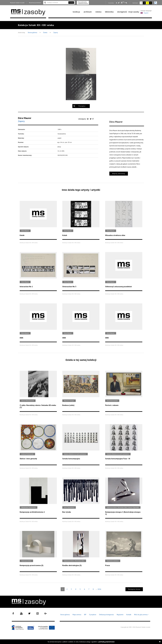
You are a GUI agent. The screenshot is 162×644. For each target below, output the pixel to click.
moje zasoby (134, 12)
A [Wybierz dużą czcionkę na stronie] (123, 3)
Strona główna (33, 33)
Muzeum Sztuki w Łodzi (17, 3)
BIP (85, 615)
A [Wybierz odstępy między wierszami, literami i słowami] (127, 3)
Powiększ (82, 106)
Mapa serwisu (77, 615)
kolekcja (76, 12)
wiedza (98, 12)
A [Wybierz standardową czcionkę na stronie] (119, 3)
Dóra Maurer (25, 118)
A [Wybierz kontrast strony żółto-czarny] (147, 3)
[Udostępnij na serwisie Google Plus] (88, 119)
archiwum (88, 12)
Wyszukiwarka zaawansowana (83, 3)
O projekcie (93, 615)
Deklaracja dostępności (106, 615)
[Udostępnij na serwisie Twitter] (91, 119)
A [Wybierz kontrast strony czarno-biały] (144, 3)
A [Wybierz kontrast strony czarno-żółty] (151, 3)
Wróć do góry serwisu (141, 615)
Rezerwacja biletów (35, 3)
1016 (99, 589)
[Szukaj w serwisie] (56, 3)
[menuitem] (78, 12)
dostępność (122, 12)
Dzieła (45, 33)
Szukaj (71, 3)
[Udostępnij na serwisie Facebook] (93, 119)
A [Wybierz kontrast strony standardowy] (141, 3)
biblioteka (109, 12)
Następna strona (134, 589)
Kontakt (129, 615)
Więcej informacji (119, 174)
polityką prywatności (107, 642)
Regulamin (120, 615)
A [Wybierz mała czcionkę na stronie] (116, 3)
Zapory (56, 33)
